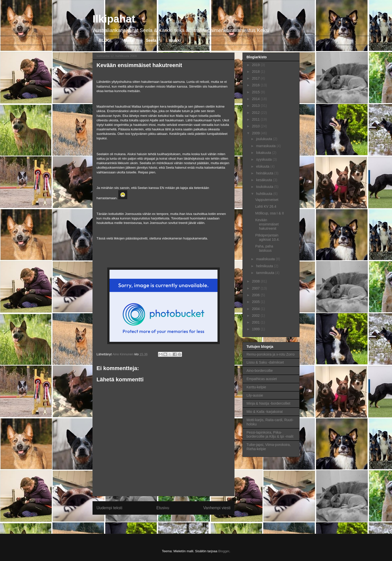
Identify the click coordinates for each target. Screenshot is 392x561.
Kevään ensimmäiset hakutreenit (267, 224)
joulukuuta (264, 139)
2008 (256, 281)
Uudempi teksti (109, 508)
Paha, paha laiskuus (264, 248)
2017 (256, 78)
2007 (256, 288)
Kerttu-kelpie (256, 387)
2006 (256, 295)
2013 (256, 106)
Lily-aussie (255, 395)
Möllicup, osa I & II (269, 213)
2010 (256, 126)
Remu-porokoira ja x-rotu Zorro (270, 354)
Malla (129, 40)
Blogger (224, 551)
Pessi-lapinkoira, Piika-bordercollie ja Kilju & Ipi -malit (270, 435)
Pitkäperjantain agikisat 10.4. (267, 237)
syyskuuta (264, 159)
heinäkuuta (265, 173)
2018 (256, 72)
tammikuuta (265, 273)
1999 (256, 329)
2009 (256, 133)
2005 (256, 302)
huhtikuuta (265, 194)
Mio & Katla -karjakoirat (265, 412)
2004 (256, 309)
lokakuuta (264, 153)
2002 (256, 316)
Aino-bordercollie (260, 371)
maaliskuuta (266, 259)
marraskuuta (266, 146)
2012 (256, 113)
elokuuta (263, 166)
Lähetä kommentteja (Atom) (168, 521)
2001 (256, 322)
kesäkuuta (264, 180)
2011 (256, 119)
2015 (256, 92)
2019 (256, 65)
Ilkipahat (114, 19)
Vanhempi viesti (217, 508)
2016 (256, 85)
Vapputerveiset (267, 200)
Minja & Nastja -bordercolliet (268, 403)
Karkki (175, 40)
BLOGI (105, 40)
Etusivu (163, 508)
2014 (256, 99)
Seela (151, 40)
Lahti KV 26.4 (266, 206)
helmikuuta (265, 266)
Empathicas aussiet (262, 379)
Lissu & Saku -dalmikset (265, 362)
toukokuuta (265, 187)
